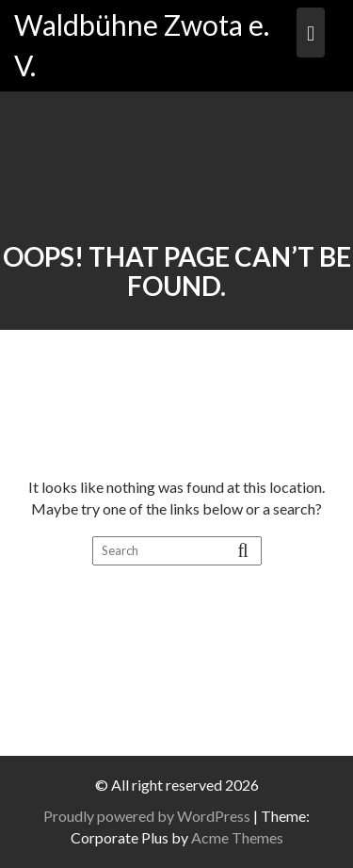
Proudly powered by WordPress (147, 816)
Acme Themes (237, 837)
